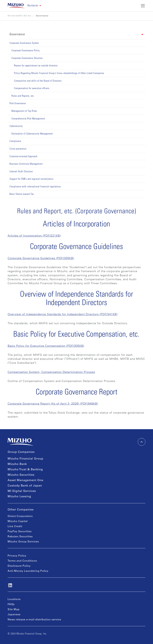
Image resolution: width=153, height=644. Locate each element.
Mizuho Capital (18, 521)
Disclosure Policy (19, 566)
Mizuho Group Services (23, 542)
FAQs (11, 604)
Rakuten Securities (20, 537)
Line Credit (15, 527)
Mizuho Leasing (19, 497)
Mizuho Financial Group (25, 459)
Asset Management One (25, 480)
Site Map (14, 610)
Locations (14, 599)
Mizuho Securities (21, 475)
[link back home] (16, 6)
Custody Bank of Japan (25, 486)
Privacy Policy (17, 556)
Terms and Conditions (22, 561)
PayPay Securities (20, 532)
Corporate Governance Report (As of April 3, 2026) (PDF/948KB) (53, 404)
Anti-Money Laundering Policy (28, 571)
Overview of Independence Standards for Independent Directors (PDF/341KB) (63, 315)
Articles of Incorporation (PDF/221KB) (34, 236)
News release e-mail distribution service (34, 620)
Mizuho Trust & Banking (25, 470)
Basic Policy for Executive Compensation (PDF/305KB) (46, 346)
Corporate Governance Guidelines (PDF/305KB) (41, 258)
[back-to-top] (142, 442)
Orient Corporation (20, 516)
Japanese (14, 615)
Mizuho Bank (17, 464)
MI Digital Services (22, 491)
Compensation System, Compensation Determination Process (51, 372)
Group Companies (21, 452)
